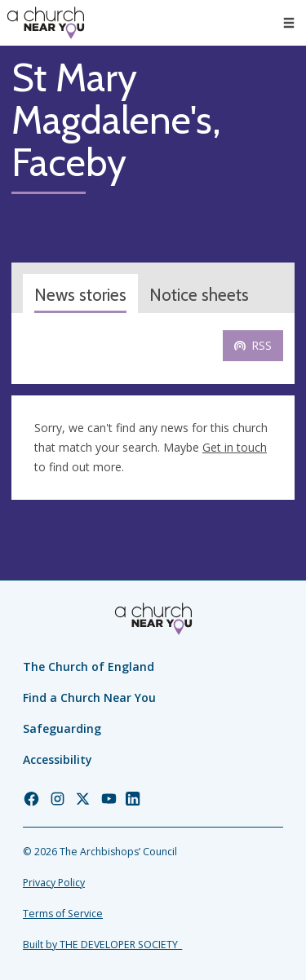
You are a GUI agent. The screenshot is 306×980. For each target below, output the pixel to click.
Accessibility (58, 759)
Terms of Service (63, 914)
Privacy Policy (54, 883)
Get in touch (235, 447)
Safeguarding (62, 728)
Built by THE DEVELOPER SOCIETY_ (102, 945)
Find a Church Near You (89, 697)
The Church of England (89, 667)
